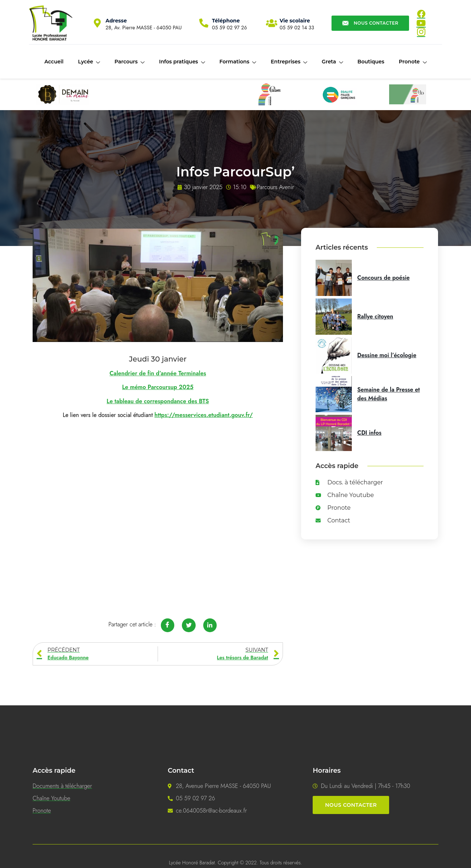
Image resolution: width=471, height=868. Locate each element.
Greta (332, 62)
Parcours (130, 62)
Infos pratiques (182, 62)
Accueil (54, 62)
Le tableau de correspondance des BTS (158, 401)
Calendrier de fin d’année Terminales (158, 373)
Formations (238, 62)
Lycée (89, 62)
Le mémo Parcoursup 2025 (158, 387)
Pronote (413, 62)
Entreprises (289, 62)
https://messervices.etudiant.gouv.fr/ (203, 415)
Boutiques (371, 62)
